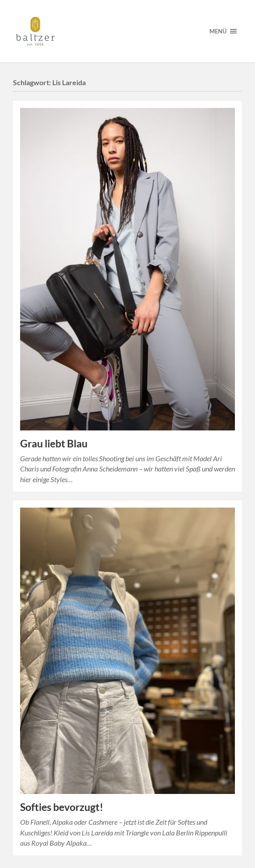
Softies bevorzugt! (62, 807)
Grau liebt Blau (54, 444)
